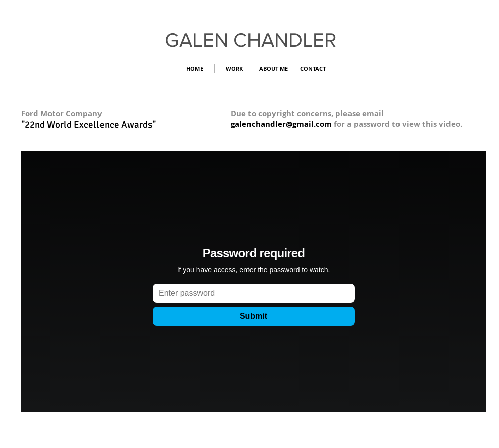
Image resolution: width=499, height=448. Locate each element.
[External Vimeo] (254, 282)
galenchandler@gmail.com (281, 124)
